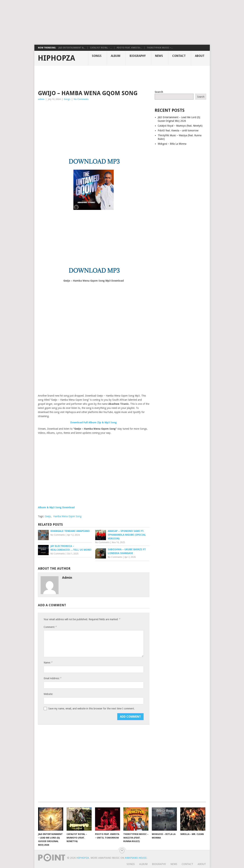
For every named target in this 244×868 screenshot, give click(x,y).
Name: (48, 662)
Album (116, 56)
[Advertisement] (87, 22)
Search (159, 92)
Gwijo (48, 516)
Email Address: (52, 678)
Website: (48, 694)
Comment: (50, 627)
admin (41, 99)
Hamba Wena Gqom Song (67, 516)
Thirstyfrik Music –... (160, 48)
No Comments (81, 99)
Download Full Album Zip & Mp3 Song (94, 422)
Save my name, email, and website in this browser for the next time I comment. (91, 709)
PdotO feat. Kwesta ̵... (129, 48)
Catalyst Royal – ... (101, 48)
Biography (138, 56)
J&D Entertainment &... (72, 48)
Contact (179, 56)
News (159, 56)
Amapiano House (136, 858)
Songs (97, 56)
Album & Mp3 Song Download (56, 507)
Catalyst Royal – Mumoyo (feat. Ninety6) (180, 126)
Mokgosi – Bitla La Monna (172, 144)
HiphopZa (56, 58)
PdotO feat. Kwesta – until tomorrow (178, 131)
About (200, 56)
